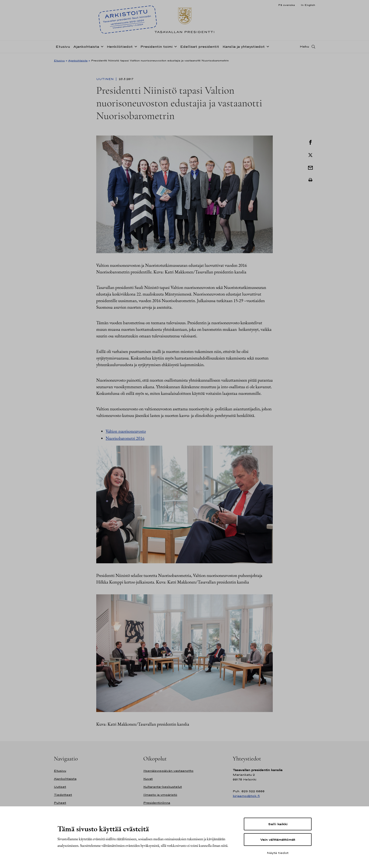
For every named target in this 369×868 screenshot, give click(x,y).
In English (308, 5)
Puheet (60, 803)
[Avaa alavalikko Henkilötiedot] (135, 48)
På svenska (287, 5)
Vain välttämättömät (278, 840)
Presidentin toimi (156, 48)
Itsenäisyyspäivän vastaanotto (168, 771)
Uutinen (105, 79)
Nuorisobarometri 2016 (125, 438)
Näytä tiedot (278, 853)
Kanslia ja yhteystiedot (244, 48)
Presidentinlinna (157, 803)
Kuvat (148, 779)
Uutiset (60, 787)
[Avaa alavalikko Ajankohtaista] (101, 48)
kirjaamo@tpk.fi (246, 796)
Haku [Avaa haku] (305, 48)
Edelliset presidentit (200, 48)
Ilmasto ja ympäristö (160, 795)
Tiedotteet (63, 795)
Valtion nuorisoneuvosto (126, 431)
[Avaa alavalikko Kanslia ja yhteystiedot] (267, 48)
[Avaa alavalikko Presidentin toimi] (175, 48)
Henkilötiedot (120, 48)
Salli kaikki (278, 824)
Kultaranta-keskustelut (163, 787)
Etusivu (63, 48)
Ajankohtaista (86, 48)
